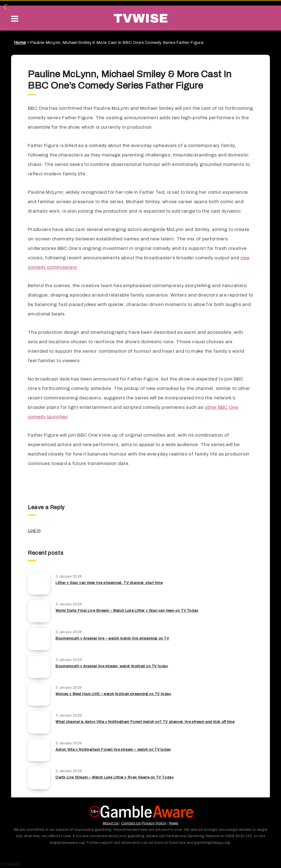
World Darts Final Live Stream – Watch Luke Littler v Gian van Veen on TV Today (127, 611)
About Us (111, 823)
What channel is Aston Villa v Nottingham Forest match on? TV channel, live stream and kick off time (145, 722)
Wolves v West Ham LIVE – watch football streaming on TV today (113, 694)
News (174, 823)
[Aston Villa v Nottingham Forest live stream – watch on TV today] (39, 750)
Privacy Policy (154, 823)
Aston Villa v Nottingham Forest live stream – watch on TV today (113, 750)
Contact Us (131, 823)
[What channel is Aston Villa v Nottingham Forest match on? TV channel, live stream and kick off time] (39, 722)
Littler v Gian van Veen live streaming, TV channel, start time (109, 583)
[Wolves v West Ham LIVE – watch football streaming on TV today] (39, 695)
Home (20, 43)
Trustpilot (10, 864)
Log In (34, 530)
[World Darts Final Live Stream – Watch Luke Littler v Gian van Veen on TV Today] (39, 611)
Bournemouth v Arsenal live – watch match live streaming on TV (112, 638)
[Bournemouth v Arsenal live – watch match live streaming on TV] (39, 639)
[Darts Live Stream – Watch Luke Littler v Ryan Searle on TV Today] (39, 778)
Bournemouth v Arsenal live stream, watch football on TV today (112, 666)
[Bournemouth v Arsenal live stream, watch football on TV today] (39, 667)
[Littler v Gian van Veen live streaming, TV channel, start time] (39, 583)
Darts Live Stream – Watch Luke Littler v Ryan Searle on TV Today (115, 777)
